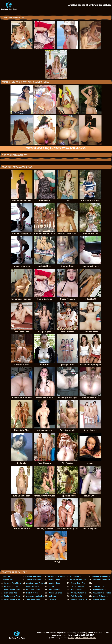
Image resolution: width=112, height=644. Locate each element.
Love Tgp (52, 599)
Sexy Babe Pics (11, 593)
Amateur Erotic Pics (78, 580)
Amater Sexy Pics (78, 583)
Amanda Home (54, 580)
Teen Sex (7, 576)
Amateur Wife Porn (33, 580)
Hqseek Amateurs (100, 599)
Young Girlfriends (100, 596)
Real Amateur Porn (12, 596)
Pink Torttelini (76, 596)
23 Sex (51, 586)
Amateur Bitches (11, 586)
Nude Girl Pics (32, 593)
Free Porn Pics (32, 586)
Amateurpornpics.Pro (35, 596)
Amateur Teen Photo (13, 583)
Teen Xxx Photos (33, 599)
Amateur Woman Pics (101, 576)
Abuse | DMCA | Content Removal (82, 638)
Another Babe (54, 583)
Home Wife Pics (99, 590)
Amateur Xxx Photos (34, 576)
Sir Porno (52, 596)
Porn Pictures (54, 590)
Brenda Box (8, 580)
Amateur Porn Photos (102, 593)
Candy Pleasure (77, 586)
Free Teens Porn (33, 590)
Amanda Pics (75, 576)
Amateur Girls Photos (56, 576)
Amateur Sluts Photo (101, 580)
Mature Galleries (55, 593)
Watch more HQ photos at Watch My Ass (56, 148)
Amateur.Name (77, 590)
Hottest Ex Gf (98, 586)
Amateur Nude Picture (35, 583)
